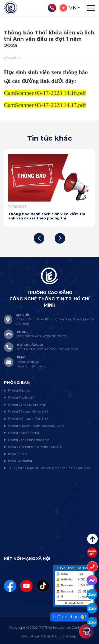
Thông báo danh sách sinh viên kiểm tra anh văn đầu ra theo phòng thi (47, 216)
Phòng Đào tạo (19, 390)
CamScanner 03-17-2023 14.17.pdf (45, 105)
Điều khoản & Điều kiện (40, 636)
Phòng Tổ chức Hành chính (29, 411)
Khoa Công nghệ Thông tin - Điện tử (35, 447)
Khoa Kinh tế (18, 454)
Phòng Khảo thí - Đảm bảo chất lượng (36, 426)
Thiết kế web (55, 628)
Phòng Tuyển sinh (22, 398)
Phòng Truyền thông (24, 433)
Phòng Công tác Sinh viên (27, 405)
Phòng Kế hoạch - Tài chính (29, 419)
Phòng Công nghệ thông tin (29, 440)
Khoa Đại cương (20, 461)
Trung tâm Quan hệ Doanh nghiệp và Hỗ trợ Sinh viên (49, 468)
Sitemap (70, 636)
